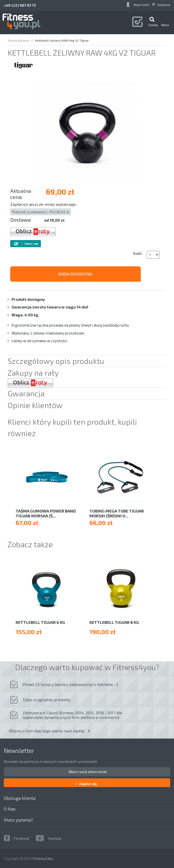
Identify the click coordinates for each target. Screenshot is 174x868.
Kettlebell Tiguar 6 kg (40, 622)
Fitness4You (43, 858)
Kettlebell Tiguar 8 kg (114, 622)
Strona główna (18, 40)
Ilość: (138, 253)
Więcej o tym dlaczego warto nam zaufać (47, 731)
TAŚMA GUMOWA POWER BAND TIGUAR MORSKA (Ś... (46, 513)
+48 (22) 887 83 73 (20, 5)
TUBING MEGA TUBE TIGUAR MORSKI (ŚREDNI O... (117, 513)
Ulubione (164, 5)
